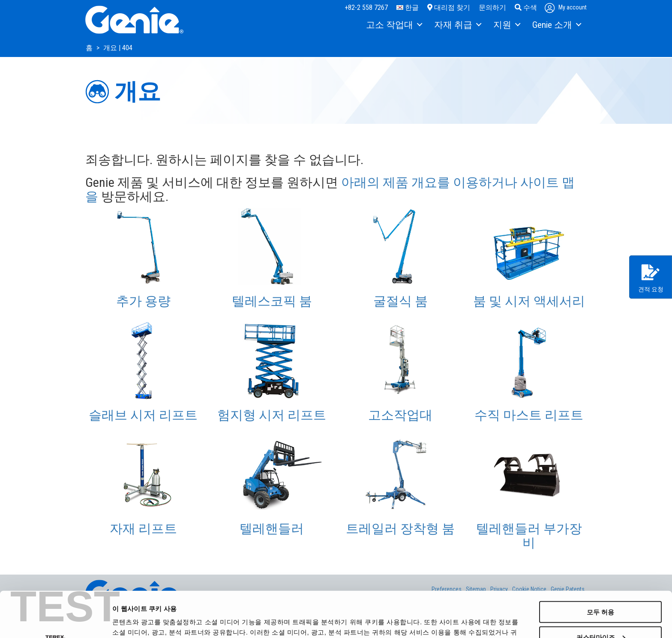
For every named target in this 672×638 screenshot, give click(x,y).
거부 (600, 617)
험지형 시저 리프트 (272, 415)
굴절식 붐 (400, 301)
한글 (408, 7)
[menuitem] (394, 25)
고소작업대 (400, 415)
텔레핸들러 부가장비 (529, 536)
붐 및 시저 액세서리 (529, 301)
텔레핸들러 (272, 529)
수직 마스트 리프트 (529, 415)
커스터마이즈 (601, 592)
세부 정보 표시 (133, 621)
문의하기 (492, 7)
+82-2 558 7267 (366, 7)
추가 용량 (143, 301)
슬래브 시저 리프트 (143, 415)
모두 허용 (600, 566)
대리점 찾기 (449, 7)
